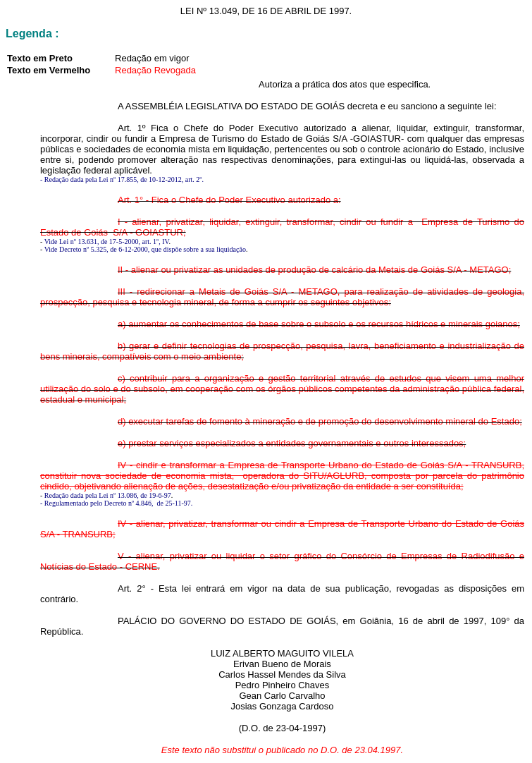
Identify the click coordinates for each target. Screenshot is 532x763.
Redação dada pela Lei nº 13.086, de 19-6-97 (108, 495)
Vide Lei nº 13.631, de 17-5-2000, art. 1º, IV (107, 242)
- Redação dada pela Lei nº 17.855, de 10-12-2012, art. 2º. (122, 179)
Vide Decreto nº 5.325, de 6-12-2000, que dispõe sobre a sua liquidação (145, 249)
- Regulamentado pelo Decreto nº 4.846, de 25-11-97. (116, 503)
